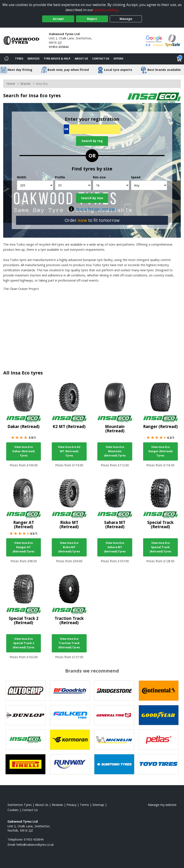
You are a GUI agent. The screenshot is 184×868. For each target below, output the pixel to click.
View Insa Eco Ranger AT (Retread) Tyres (24, 547)
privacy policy (106, 10)
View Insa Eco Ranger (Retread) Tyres (160, 451)
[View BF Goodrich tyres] (70, 691)
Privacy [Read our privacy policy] (71, 805)
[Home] (6, 59)
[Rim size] (111, 185)
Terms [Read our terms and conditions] (84, 805)
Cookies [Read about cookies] (13, 810)
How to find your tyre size (96, 209)
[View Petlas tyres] (159, 740)
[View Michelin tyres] (114, 740)
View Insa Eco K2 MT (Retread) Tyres (69, 451)
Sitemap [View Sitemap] (98, 805)
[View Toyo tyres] (159, 764)
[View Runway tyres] (70, 764)
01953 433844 (59, 47)
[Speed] (149, 185)
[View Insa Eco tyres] (25, 740)
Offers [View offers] (118, 59)
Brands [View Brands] (26, 84)
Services (33, 59)
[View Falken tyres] (70, 715)
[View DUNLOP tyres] (25, 715)
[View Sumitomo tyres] (114, 764)
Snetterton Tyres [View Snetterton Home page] (20, 805)
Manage (126, 19)
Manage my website (162, 805)
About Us (81, 59)
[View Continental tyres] (159, 691)
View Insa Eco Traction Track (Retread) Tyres (69, 643)
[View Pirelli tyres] (25, 764)
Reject (92, 19)
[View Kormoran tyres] (70, 740)
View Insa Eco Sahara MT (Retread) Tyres (115, 547)
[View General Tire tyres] (114, 715)
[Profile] (73, 185)
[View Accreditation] (173, 40)
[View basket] (179, 59)
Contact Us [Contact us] (101, 59)
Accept (58, 19)
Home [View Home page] (11, 84)
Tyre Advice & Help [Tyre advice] (57, 59)
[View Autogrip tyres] (25, 691)
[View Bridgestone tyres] (114, 691)
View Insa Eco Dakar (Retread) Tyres (24, 451)
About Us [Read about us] (42, 805)
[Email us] (35, 845)
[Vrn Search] (92, 129)
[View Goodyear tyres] (159, 715)
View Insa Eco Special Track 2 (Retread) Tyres (24, 643)
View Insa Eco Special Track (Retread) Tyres (160, 547)
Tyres (19, 59)
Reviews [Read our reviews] (57, 805)
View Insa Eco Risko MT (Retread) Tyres (69, 547)
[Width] (35, 185)
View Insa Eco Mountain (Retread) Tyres (115, 451)
